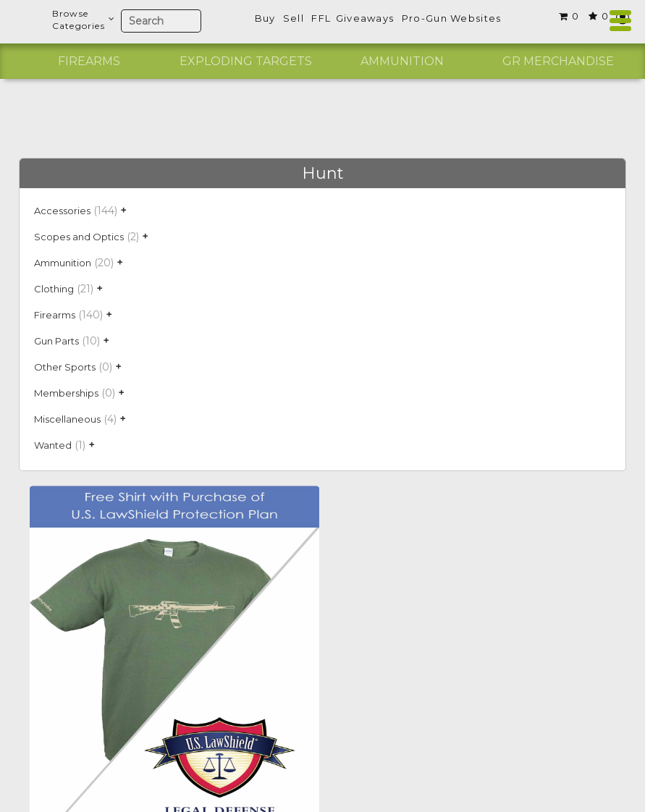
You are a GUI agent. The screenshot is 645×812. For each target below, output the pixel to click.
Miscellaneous (67, 419)
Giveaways (365, 18)
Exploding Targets (246, 61)
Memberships (66, 393)
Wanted (53, 445)
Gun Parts (56, 341)
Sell (294, 18)
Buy (265, 18)
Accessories (62, 211)
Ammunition (402, 61)
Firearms (89, 61)
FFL (321, 18)
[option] (89, 62)
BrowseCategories (83, 20)
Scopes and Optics (79, 237)
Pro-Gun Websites (452, 18)
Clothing (54, 289)
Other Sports (65, 367)
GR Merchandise (558, 61)
